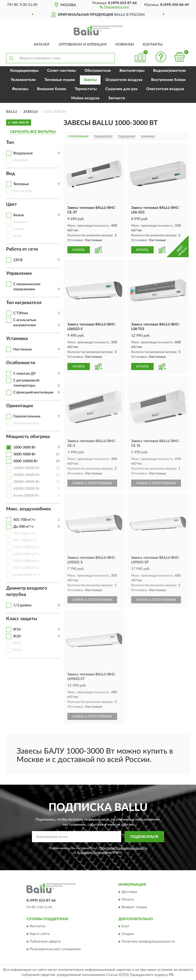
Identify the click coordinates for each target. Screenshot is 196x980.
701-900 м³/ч (24, 534)
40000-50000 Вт (27, 489)
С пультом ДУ (24, 374)
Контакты (153, 45)
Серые (19, 229)
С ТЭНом (21, 313)
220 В (18, 260)
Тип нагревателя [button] (24, 303)
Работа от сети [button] (22, 249)
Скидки (128, 934)
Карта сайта (40, 934)
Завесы (90, 80)
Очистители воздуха (165, 89)
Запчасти (117, 98)
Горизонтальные (27, 416)
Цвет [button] (11, 205)
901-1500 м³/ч (25, 540)
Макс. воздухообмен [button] (28, 509)
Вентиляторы (132, 71)
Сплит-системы (62, 71)
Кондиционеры (24, 71)
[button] (114, 7)
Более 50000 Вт (26, 496)
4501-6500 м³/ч (26, 568)
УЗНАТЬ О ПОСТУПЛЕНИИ (92, 483)
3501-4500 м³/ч (26, 561)
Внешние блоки (52, 89)
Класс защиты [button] (22, 619)
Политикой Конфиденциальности (123, 848)
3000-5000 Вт (24, 454)
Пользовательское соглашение (55, 949)
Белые (19, 215)
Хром (18, 236)
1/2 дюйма (22, 605)
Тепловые (21, 184)
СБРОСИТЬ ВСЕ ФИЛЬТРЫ (33, 132)
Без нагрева (23, 191)
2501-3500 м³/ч (26, 554)
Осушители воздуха (124, 80)
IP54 (17, 650)
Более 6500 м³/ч (27, 575)
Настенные (22, 349)
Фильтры (20, 89)
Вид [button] (11, 174)
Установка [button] (17, 339)
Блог (125, 927)
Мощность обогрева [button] (28, 437)
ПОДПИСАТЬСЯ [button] (144, 837)
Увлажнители (23, 80)
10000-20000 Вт (27, 468)
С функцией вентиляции (33, 392)
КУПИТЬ (79, 250)
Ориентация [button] (20, 406)
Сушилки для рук (121, 89)
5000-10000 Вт (26, 461)
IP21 (17, 643)
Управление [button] (19, 274)
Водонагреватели (169, 71)
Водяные (21, 160)
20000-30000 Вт (27, 475)
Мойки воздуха (85, 98)
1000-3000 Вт (24, 447)
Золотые (20, 222)
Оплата (128, 900)
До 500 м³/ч (23, 527)
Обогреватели (98, 71)
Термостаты (86, 89)
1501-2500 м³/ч (26, 547)
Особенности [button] (21, 363)
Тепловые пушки (60, 80)
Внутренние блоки (168, 80)
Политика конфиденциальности (148, 942)
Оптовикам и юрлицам (83, 45)
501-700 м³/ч (24, 520)
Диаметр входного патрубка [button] (27, 592)
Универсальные (26, 423)
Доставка (129, 892)
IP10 (17, 630)
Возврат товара (134, 907)
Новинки (125, 45)
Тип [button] (10, 143)
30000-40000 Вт (27, 482)
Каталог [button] (42, 45)
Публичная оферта (45, 942)
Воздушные (23, 153)
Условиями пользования (94, 852)
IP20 (17, 636)
